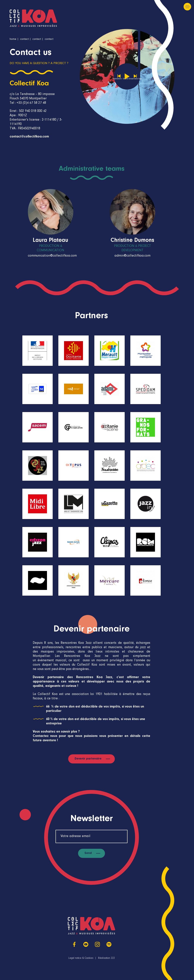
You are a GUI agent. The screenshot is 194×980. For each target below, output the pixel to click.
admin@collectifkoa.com (132, 256)
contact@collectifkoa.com (29, 137)
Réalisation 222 (106, 958)
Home (13, 39)
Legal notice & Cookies (81, 958)
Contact (24, 39)
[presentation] (183, 219)
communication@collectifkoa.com (52, 256)
